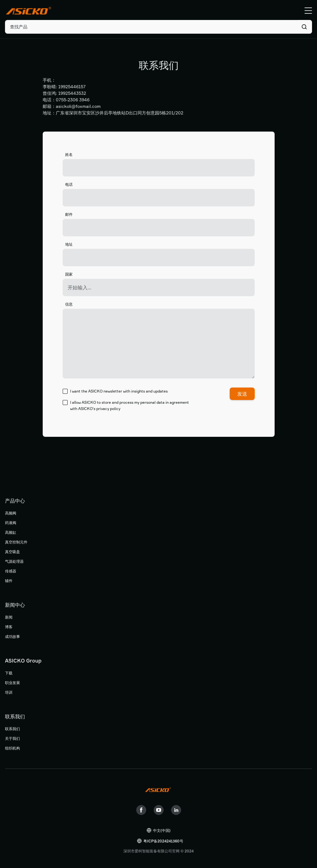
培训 (9, 692)
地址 (69, 244)
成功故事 (12, 637)
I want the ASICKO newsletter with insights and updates (115, 391)
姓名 (69, 154)
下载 (9, 673)
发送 (242, 394)
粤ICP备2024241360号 (163, 841)
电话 (69, 184)
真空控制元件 (16, 542)
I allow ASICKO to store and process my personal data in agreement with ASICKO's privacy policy (126, 405)
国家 (69, 274)
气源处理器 (14, 561)
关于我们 (12, 738)
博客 (9, 627)
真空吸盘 (12, 552)
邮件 (69, 214)
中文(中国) (162, 830)
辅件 (9, 581)
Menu (308, 11)
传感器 (11, 571)
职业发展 (12, 683)
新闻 (9, 617)
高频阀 (11, 513)
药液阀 (11, 523)
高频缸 (11, 532)
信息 (69, 304)
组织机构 (12, 748)
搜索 (304, 27)
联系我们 (12, 729)
